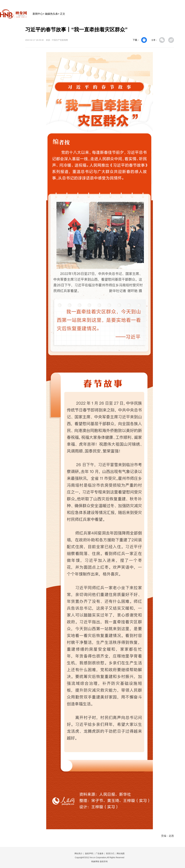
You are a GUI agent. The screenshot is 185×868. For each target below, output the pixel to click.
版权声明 (89, 853)
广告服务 (100, 853)
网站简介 (78, 853)
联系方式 (110, 853)
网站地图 (121, 853)
